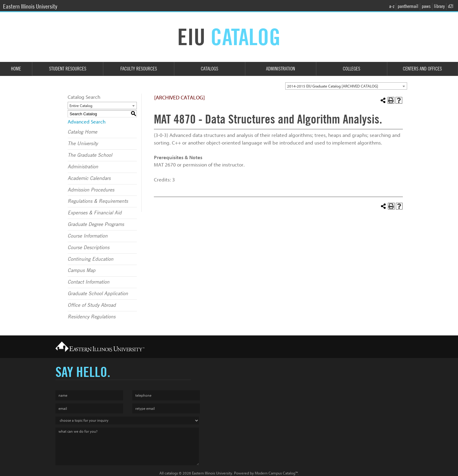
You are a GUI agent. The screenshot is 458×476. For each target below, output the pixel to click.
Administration (280, 69)
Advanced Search (87, 122)
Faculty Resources (139, 69)
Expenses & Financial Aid (95, 213)
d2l (451, 6)
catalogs (171, 473)
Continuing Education (91, 259)
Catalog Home (82, 132)
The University (83, 144)
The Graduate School (90, 155)
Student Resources (68, 69)
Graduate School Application (98, 294)
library (439, 6)
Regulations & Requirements (98, 201)
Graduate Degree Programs (96, 224)
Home (16, 69)
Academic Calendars (89, 178)
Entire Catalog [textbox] (81, 106)
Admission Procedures (91, 190)
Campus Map (82, 270)
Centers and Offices (422, 69)
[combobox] (346, 86)
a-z (392, 6)
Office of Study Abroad (92, 305)
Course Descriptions (89, 248)
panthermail (408, 6)
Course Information (88, 236)
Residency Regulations (92, 317)
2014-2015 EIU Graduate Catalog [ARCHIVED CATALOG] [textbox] (333, 86)
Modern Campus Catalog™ (276, 473)
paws (426, 6)
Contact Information (89, 282)
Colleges (351, 69)
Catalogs (209, 69)
